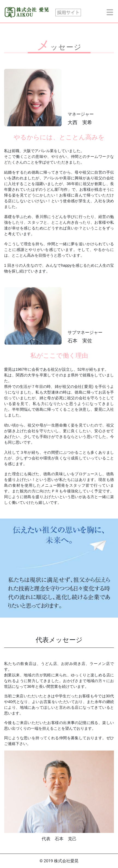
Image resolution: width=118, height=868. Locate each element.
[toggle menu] (110, 12)
